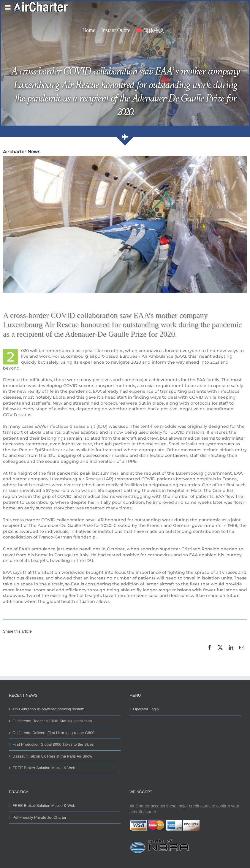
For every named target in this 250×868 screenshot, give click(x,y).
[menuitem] (154, 31)
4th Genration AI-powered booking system (48, 709)
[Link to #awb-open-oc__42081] (7, 8)
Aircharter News (22, 152)
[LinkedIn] (231, 654)
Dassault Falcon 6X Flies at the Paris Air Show (52, 756)
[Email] (242, 654)
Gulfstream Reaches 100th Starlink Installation (52, 721)
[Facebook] (210, 654)
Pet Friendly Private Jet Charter (39, 817)
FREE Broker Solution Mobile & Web (44, 768)
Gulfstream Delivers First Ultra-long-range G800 (53, 733)
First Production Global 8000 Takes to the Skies (53, 744)
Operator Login (146, 709)
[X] (220, 654)
